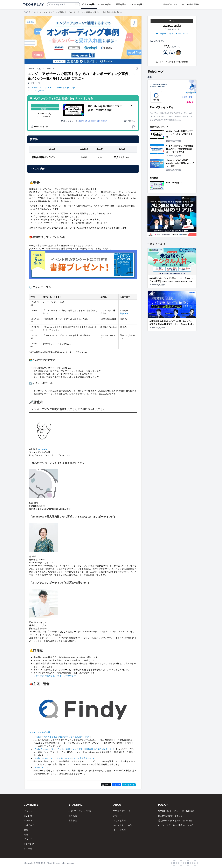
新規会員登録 (194, 4)
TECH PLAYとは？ (122, 811)
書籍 (26, 834)
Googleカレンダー (165, 34)
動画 (26, 830)
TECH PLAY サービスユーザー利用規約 (176, 811)
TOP (26, 12)
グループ (28, 839)
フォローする (187, 97)
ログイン (183, 4)
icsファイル (182, 34)
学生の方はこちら (170, 4)
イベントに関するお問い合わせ (172, 62)
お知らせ (117, 816)
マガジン (28, 821)
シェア (116, 785)
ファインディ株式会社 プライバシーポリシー (55, 676)
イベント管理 (119, 830)
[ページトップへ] (33, 4)
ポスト (106, 785)
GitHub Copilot (90, 121)
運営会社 (73, 821)
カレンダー (29, 816)
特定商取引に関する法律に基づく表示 (175, 821)
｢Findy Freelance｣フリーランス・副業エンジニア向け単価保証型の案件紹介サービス (74, 749)
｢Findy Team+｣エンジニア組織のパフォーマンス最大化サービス (64, 758)
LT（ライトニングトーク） (43, 88)
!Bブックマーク (129, 785)
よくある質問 (119, 821)
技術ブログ (29, 825)
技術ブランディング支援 (80, 811)
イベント (35, 12)
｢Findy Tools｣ (40, 767)
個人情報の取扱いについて (170, 816)
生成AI (81, 121)
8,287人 (189, 102)
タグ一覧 (28, 848)
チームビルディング (66, 88)
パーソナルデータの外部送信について (175, 825)
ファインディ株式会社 (40, 732)
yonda (125, 313)
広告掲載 (73, 816)
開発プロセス (102, 121)
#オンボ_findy (37, 90)
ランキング (29, 844)
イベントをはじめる (123, 825)
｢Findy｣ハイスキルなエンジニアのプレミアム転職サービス (61, 737)
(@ (39, 449)
